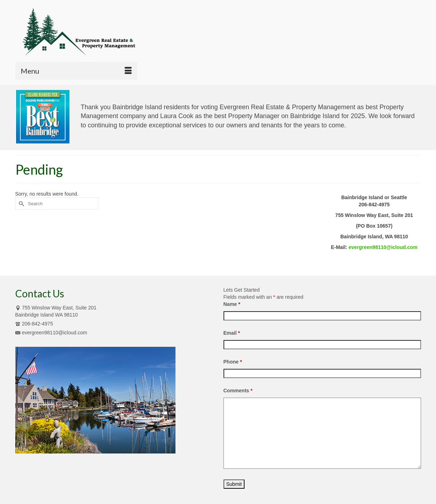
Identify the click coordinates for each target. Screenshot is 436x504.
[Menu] (76, 71)
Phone (233, 362)
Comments (238, 391)
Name (232, 304)
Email (232, 333)
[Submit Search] (21, 204)
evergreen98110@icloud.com (383, 247)
